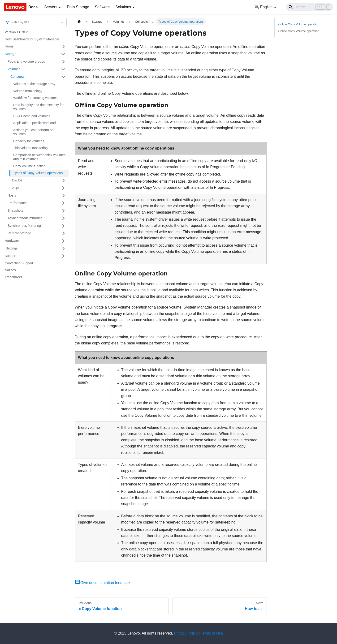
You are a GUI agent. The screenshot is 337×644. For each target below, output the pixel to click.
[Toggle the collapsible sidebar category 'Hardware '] (63, 241)
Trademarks (13, 277)
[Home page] (79, 22)
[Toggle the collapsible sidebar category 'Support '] (63, 256)
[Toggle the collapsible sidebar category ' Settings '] (63, 249)
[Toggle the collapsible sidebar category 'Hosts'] (63, 196)
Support (11, 256)
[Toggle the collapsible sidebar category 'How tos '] (63, 180)
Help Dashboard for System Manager (32, 39)
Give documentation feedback (103, 583)
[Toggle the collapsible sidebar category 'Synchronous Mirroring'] (63, 226)
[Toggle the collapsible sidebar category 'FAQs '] (63, 188)
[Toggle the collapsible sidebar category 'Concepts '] (63, 77)
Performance (17, 203)
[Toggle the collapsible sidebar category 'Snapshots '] (63, 211)
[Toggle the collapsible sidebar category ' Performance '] (63, 203)
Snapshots (15, 210)
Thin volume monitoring (30, 148)
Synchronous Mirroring (24, 226)
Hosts (12, 195)
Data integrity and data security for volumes (38, 107)
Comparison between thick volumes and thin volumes (39, 157)
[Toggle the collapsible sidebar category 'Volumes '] (63, 69)
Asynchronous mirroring (25, 218)
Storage (11, 54)
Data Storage (78, 7)
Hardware (12, 241)
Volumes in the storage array (34, 84)
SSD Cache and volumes (32, 116)
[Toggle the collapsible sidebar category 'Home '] (63, 47)
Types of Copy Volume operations (38, 173)
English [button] (263, 7)
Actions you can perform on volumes (33, 132)
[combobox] (12, 22)
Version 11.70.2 (16, 32)
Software (102, 7)
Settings (11, 248)
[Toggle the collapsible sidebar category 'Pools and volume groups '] (63, 62)
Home (9, 46)
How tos (16, 180)
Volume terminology (28, 91)
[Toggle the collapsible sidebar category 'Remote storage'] (63, 233)
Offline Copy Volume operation (299, 24)
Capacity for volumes (29, 141)
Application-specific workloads (35, 123)
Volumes (14, 69)
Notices (10, 270)
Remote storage (19, 233)
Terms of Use (212, 633)
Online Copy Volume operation (299, 31)
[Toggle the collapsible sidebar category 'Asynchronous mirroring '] (63, 218)
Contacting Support (19, 263)
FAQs (15, 188)
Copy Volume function (29, 166)
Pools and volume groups (26, 61)
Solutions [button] (123, 7)
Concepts (17, 77)
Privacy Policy (186, 633)
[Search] (310, 7)
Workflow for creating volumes (35, 98)
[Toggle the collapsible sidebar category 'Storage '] (63, 54)
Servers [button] (51, 7)
